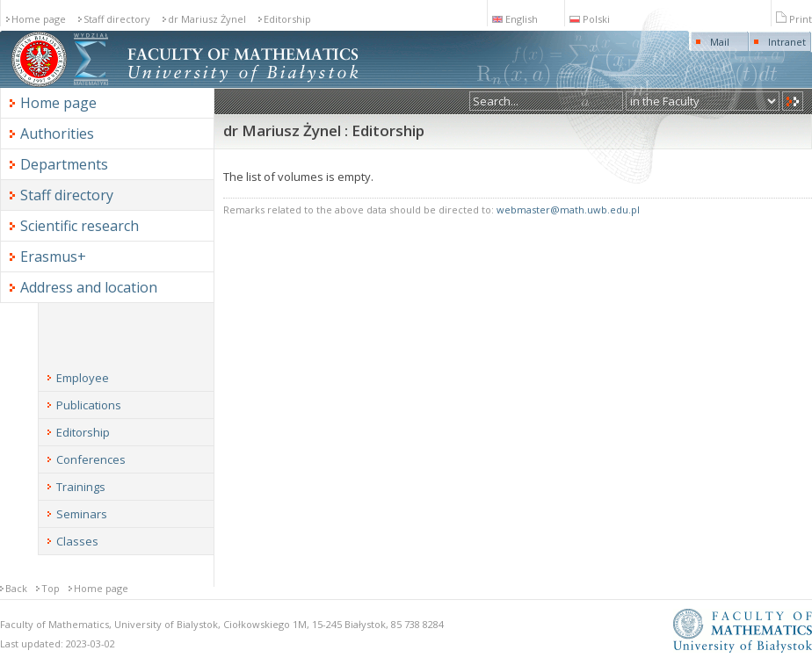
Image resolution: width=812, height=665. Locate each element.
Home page (39, 19)
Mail (720, 42)
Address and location (89, 287)
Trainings (81, 487)
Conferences (91, 459)
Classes (77, 541)
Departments (64, 164)
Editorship (287, 19)
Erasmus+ (53, 257)
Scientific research (80, 226)
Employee (83, 378)
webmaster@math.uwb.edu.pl (568, 210)
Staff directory (117, 19)
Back (16, 588)
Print (794, 19)
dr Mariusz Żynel (207, 19)
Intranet (787, 42)
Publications (89, 405)
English (515, 19)
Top (51, 588)
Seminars (82, 514)
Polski (590, 19)
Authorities (57, 134)
